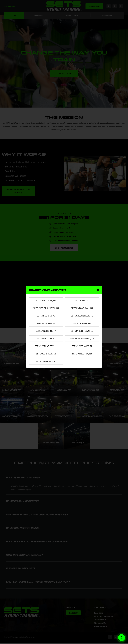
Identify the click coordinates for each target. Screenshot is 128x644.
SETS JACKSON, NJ (82, 323)
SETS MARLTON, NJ (46, 339)
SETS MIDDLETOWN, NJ (82, 331)
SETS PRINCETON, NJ (82, 354)
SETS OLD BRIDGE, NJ (46, 354)
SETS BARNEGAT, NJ (46, 300)
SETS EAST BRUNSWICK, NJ (46, 308)
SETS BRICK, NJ (82, 300)
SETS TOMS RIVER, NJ (46, 361)
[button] (122, 638)
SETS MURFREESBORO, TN (82, 339)
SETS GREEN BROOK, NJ (82, 316)
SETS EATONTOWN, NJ (82, 308)
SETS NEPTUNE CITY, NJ (46, 346)
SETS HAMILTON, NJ (46, 323)
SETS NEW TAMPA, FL (82, 346)
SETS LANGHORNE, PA (46, 331)
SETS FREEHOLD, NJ (46, 316)
